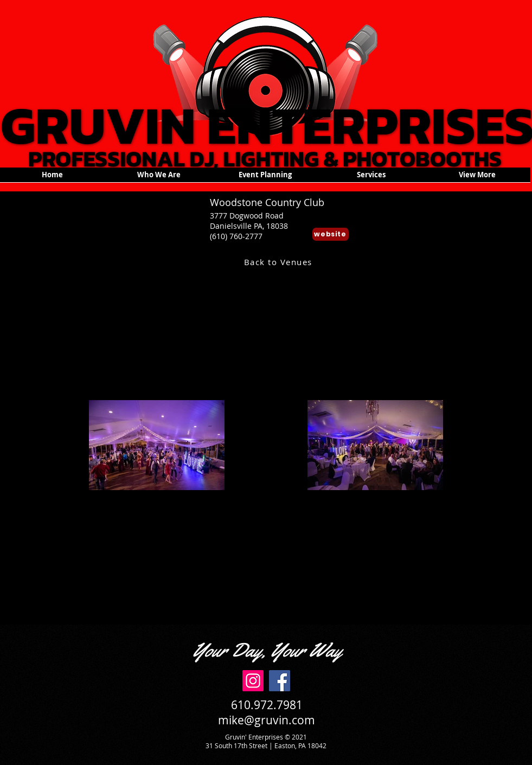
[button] (265, 178)
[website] (331, 234)
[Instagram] (253, 681)
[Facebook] (280, 681)
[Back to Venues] (279, 262)
